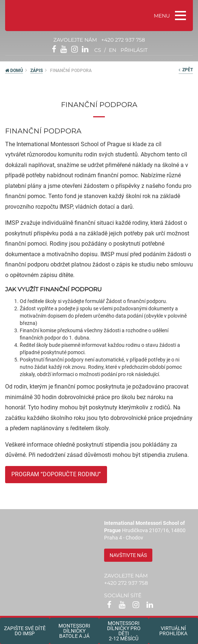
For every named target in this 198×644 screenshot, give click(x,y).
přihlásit (134, 50)
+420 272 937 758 (123, 40)
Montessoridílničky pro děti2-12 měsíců (124, 631)
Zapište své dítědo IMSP (25, 631)
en (113, 50)
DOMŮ (14, 71)
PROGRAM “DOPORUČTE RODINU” (56, 474)
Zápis (37, 71)
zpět (186, 70)
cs (98, 50)
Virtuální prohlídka (173, 631)
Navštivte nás (128, 555)
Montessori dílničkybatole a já (74, 631)
